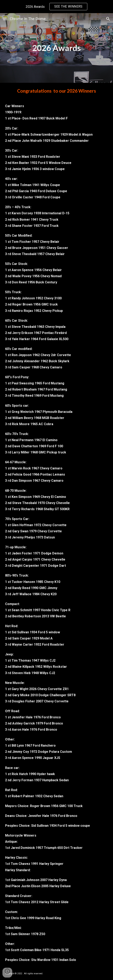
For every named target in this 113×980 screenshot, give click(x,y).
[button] (5, 19)
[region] (56, 7)
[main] (56, 48)
